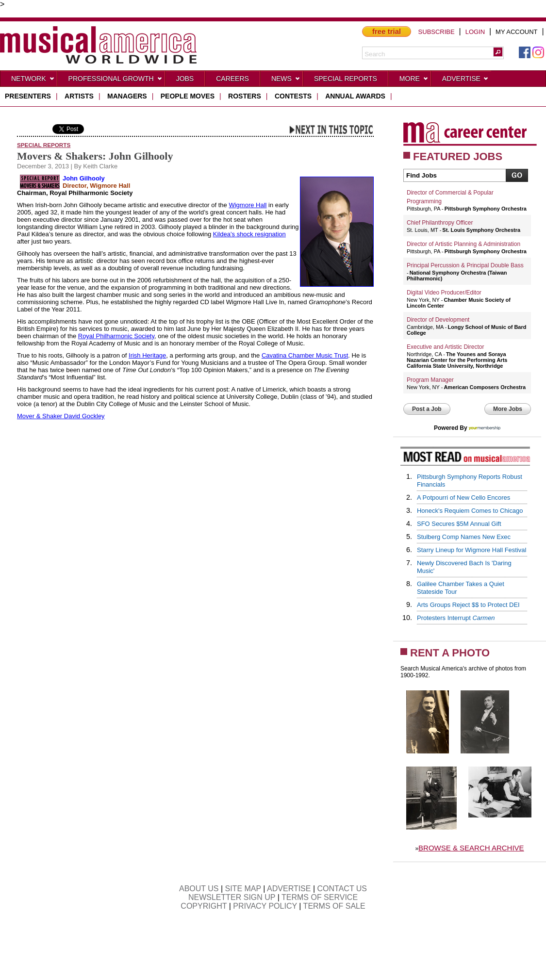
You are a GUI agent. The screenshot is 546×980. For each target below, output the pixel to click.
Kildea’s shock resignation (249, 234)
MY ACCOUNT (516, 32)
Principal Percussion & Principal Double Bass (465, 265)
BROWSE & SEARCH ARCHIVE (471, 848)
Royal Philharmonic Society (116, 336)
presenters (28, 96)
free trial (387, 31)
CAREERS (232, 79)
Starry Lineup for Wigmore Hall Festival (472, 550)
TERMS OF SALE (334, 906)
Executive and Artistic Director (445, 347)
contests (293, 96)
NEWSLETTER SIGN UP (232, 897)
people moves (188, 96)
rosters (245, 96)
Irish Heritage (147, 355)
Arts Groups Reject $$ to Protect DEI (468, 605)
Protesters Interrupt (456, 618)
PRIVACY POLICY (265, 906)
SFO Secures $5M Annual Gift (459, 524)
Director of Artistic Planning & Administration (463, 244)
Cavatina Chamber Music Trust (305, 355)
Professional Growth (116, 81)
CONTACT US (342, 889)
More (414, 81)
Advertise (465, 81)
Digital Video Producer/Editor (444, 293)
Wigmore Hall (248, 205)
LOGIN (475, 32)
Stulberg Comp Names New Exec (464, 537)
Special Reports (346, 79)
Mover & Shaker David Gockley (61, 416)
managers (127, 96)
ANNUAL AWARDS (355, 96)
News (286, 81)
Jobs (185, 79)
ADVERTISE (289, 889)
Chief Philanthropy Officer (440, 223)
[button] (498, 52)
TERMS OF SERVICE (320, 897)
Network (33, 81)
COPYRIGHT (204, 906)
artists (79, 96)
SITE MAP (243, 889)
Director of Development (438, 320)
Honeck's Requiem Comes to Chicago (470, 511)
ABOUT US (199, 889)
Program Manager (430, 380)
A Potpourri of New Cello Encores (463, 498)
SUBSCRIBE (437, 32)
